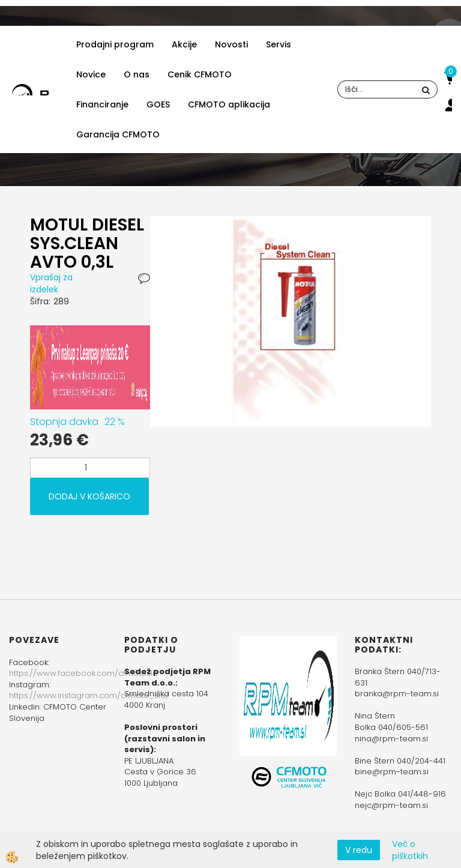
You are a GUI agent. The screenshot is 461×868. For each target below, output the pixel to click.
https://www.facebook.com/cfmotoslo (83, 673)
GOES (158, 104)
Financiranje (102, 104)
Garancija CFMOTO (118, 134)
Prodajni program (115, 44)
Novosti (231, 44)
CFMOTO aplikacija (229, 104)
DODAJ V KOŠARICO (89, 496)
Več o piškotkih (410, 850)
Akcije (184, 44)
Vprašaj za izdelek (51, 283)
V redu (359, 850)
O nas (137, 74)
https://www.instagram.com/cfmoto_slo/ (89, 695)
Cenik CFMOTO (200, 74)
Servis (279, 44)
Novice (91, 74)
